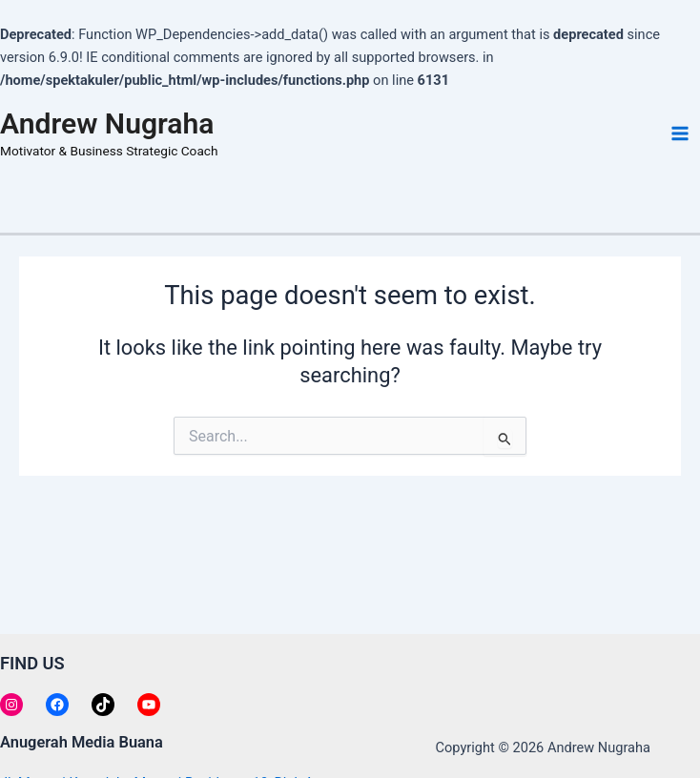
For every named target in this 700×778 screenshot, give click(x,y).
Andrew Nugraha (107, 123)
